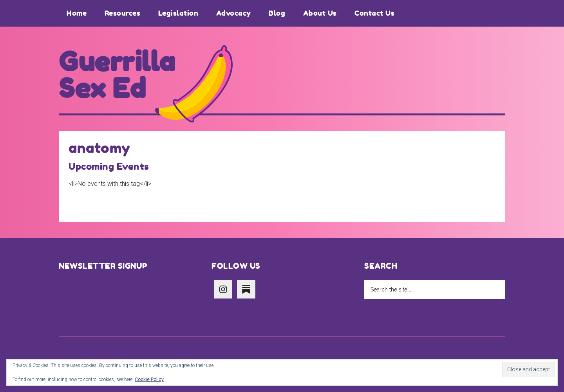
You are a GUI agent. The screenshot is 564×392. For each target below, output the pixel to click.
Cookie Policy (149, 379)
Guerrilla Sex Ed (117, 75)
